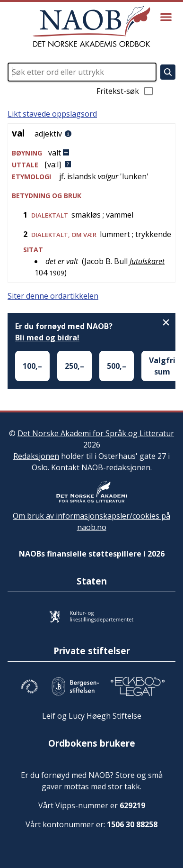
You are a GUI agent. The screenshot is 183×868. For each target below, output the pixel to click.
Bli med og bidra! (47, 338)
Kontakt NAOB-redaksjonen (101, 467)
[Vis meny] (166, 17)
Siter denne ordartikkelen (53, 296)
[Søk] (168, 72)
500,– (117, 366)
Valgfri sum (162, 366)
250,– (74, 366)
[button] (91, 153)
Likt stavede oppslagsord (52, 114)
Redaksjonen (36, 456)
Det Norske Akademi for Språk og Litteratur (96, 433)
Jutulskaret (147, 261)
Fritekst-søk (125, 91)
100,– (32, 366)
